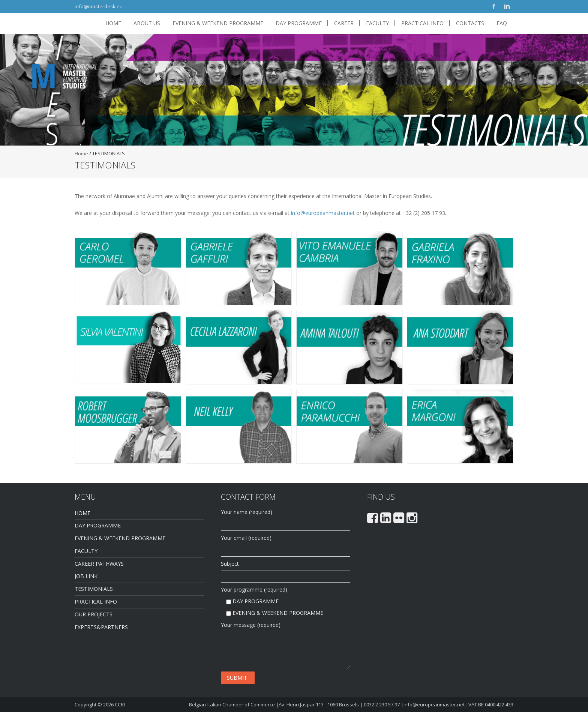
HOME (113, 23)
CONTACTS (470, 23)
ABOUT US (147, 23)
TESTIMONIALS (94, 589)
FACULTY (377, 23)
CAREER (344, 23)
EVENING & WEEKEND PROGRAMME (218, 23)
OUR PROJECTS (94, 614)
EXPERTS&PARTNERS (101, 627)
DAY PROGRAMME (299, 23)
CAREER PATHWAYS (99, 564)
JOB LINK (86, 576)
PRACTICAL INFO (422, 23)
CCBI (120, 704)
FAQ (502, 23)
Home (81, 153)
